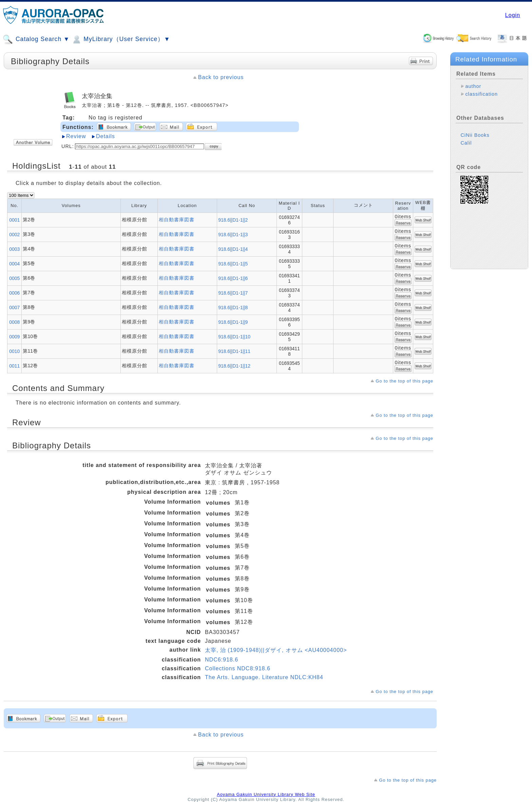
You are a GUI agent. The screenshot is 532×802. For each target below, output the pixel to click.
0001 (14, 220)
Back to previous (221, 77)
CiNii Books (475, 135)
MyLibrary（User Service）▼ (121, 39)
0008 (14, 322)
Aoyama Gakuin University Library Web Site (266, 794)
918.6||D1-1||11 (234, 351)
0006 (14, 293)
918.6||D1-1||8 (233, 307)
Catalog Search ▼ (36, 39)
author (473, 86)
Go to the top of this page (404, 381)
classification (481, 94)
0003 (14, 249)
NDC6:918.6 (222, 660)
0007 (14, 307)
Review (76, 136)
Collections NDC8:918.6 (238, 668)
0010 (14, 351)
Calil (466, 143)
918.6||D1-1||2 (233, 220)
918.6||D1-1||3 (233, 235)
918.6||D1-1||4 (233, 249)
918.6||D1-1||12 (234, 366)
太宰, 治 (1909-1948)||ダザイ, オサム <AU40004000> (276, 650)
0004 (14, 264)
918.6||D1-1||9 (233, 322)
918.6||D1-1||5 (233, 264)
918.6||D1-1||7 (233, 293)
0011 (14, 366)
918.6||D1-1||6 (233, 278)
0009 (14, 337)
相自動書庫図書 (177, 220)
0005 (14, 278)
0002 (14, 235)
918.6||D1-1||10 (234, 337)
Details (106, 136)
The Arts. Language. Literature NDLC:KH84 (264, 677)
